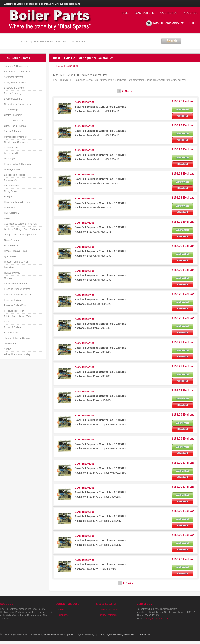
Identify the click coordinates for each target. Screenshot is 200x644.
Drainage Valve (12, 169)
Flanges (8, 197)
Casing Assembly (13, 115)
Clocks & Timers (12, 131)
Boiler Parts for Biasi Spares (59, 634)
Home (125, 13)
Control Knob (11, 148)
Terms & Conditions (109, 610)
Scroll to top (145, 634)
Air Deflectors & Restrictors (18, 72)
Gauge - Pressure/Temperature (20, 235)
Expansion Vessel (13, 180)
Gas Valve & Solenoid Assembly (20, 224)
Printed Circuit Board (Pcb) (18, 316)
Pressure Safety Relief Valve (19, 294)
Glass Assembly (12, 240)
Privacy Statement (108, 615)
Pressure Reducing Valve (17, 289)
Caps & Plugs (11, 110)
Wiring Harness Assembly (17, 354)
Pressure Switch (12, 300)
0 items (166, 23)
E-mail (61, 610)
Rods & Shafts (11, 332)
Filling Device (11, 191)
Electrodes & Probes (15, 175)
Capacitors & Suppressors (17, 104)
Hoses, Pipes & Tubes (15, 251)
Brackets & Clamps (14, 88)
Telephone (63, 615)
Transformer (10, 343)
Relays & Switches (14, 327)
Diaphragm (10, 158)
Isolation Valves (12, 273)
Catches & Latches (14, 120)
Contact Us (169, 13)
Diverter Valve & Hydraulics (18, 164)
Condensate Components (17, 142)
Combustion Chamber (15, 137)
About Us (191, 13)
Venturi (8, 349)
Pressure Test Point (14, 311)
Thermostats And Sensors (17, 338)
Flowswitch (10, 207)
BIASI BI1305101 (85, 102)
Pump (7, 322)
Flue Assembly (12, 213)
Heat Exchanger (12, 246)
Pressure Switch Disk (15, 305)
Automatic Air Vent (13, 77)
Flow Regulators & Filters (17, 202)
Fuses (7, 218)
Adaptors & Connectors (16, 66)
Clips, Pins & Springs (15, 126)
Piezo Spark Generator (16, 284)
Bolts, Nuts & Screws (15, 82)
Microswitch (10, 278)
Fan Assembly (11, 186)
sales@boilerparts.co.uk (156, 618)
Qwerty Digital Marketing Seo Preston (117, 634)
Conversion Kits (12, 153)
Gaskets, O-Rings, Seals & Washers (23, 229)
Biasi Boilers (145, 13)
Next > (129, 91)
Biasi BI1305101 (72, 66)
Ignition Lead (11, 256)
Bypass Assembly (13, 99)
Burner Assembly (13, 93)
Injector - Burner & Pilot (16, 262)
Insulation (9, 267)
